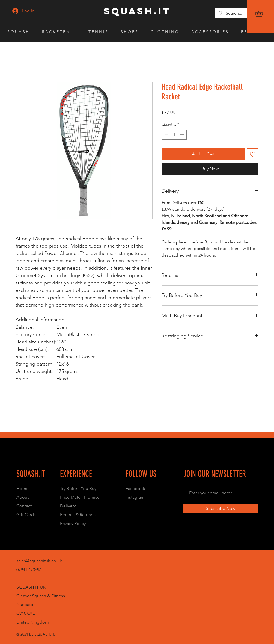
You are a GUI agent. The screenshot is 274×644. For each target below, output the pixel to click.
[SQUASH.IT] (137, 11)
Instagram (135, 497)
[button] (262, 13)
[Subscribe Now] (221, 508)
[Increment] (182, 135)
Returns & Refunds (78, 515)
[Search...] (242, 13)
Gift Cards (26, 515)
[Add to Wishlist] (253, 154)
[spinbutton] (174, 135)
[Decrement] (166, 135)
